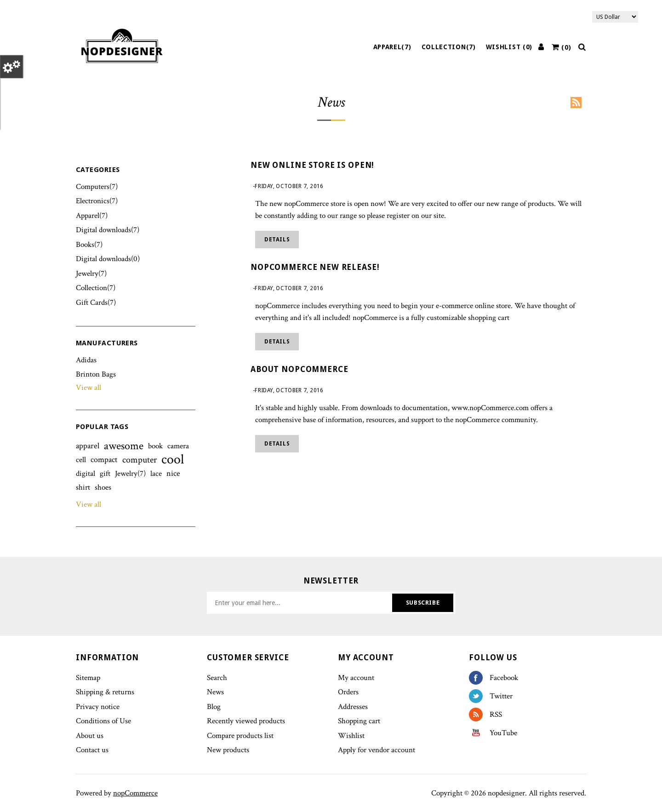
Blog (214, 707)
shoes (103, 487)
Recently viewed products (246, 721)
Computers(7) (97, 187)
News (215, 692)
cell (81, 460)
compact (104, 460)
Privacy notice (98, 707)
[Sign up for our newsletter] (301, 603)
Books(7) (89, 245)
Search (217, 678)
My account (356, 678)
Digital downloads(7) (108, 230)
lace (156, 474)
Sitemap (88, 678)
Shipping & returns (105, 692)
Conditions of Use (103, 721)
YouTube (479, 733)
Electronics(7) (97, 201)
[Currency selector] (615, 17)
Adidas (86, 360)
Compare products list (240, 736)
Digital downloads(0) (108, 259)
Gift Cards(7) (96, 303)
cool (173, 460)
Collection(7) (449, 47)
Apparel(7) (392, 47)
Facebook (479, 678)
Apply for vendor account (377, 750)
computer (140, 460)
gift (105, 474)
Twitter (479, 696)
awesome (124, 446)
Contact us (92, 750)
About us (90, 736)
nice (173, 473)
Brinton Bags (96, 374)
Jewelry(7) (91, 274)
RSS (576, 103)
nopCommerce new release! (315, 267)
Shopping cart (359, 721)
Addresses (353, 707)
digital (86, 474)
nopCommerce (135, 793)
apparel (88, 446)
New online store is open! (312, 165)
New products (228, 750)
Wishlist (351, 736)
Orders (348, 692)
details (277, 240)
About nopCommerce (299, 369)
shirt (83, 487)
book (155, 446)
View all (88, 388)
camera (178, 446)
